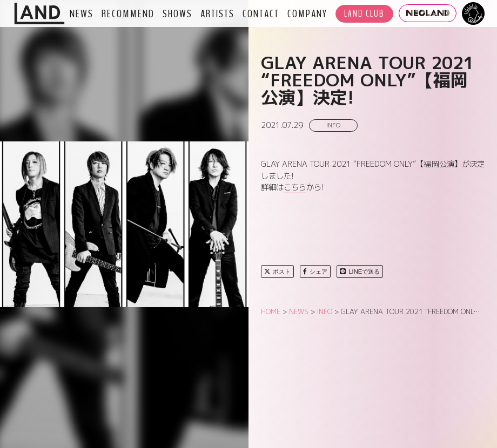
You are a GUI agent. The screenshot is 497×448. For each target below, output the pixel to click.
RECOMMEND (128, 13)
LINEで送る (360, 271)
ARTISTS (217, 13)
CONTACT (261, 13)
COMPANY (307, 13)
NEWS (82, 13)
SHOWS (177, 13)
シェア (315, 271)
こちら (295, 187)
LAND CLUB (364, 14)
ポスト (277, 271)
